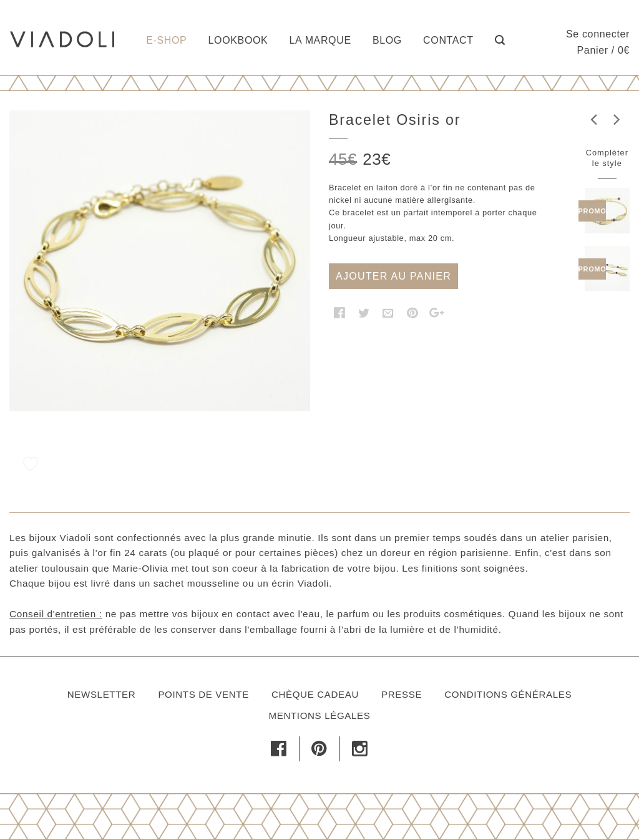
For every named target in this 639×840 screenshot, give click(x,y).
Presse (402, 694)
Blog (387, 40)
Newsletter (102, 694)
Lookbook (238, 40)
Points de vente (203, 694)
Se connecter (598, 34)
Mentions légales (320, 715)
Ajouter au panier (393, 276)
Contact (448, 40)
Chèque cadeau (315, 694)
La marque (320, 40)
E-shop (166, 40)
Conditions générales (508, 694)
